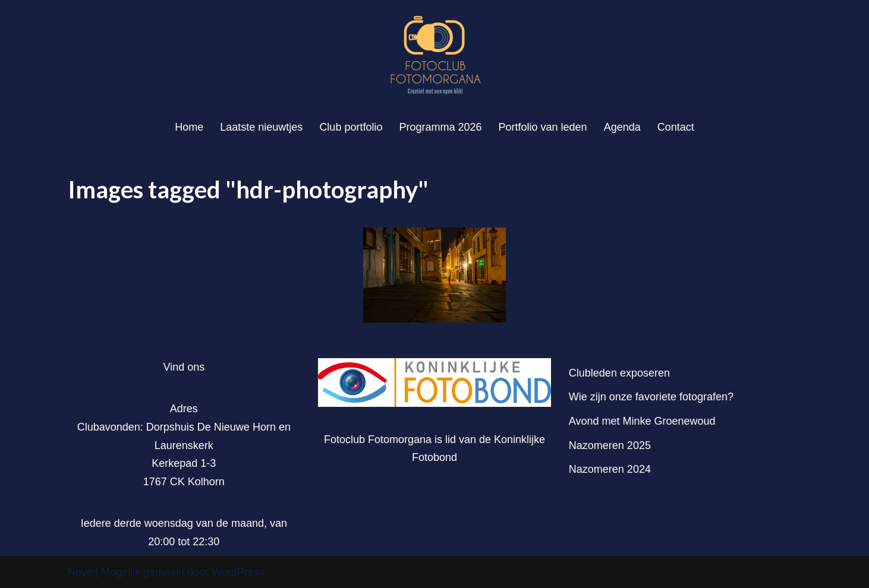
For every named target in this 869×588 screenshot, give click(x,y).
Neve (80, 572)
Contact (676, 127)
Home (189, 127)
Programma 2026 (440, 127)
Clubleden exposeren (619, 373)
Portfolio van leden (543, 127)
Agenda (622, 127)
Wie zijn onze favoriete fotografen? (651, 397)
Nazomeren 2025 (610, 445)
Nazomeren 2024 (610, 469)
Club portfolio (351, 127)
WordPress (238, 572)
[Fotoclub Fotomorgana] (434, 57)
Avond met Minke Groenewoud (642, 421)
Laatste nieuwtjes (261, 127)
